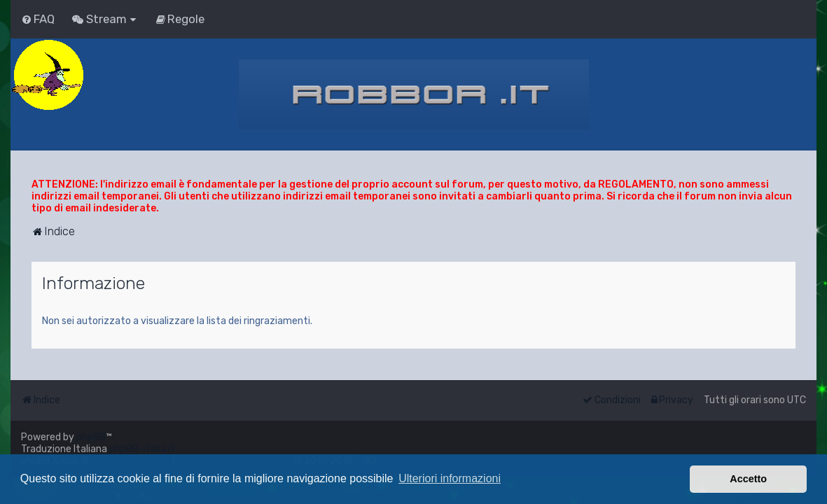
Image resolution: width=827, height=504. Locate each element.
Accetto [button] (748, 479)
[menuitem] (38, 19)
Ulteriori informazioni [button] (450, 478)
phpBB (91, 437)
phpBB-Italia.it (142, 449)
